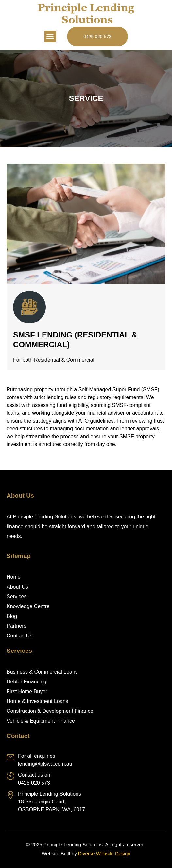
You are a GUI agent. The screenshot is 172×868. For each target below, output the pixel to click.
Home (14, 577)
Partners (16, 626)
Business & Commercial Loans (42, 672)
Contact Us (19, 636)
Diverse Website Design (104, 853)
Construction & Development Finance (50, 711)
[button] (50, 37)
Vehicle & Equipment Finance (41, 721)
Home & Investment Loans (37, 701)
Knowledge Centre (28, 606)
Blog (12, 616)
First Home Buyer (27, 691)
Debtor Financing (26, 682)
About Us (17, 587)
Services (17, 597)
